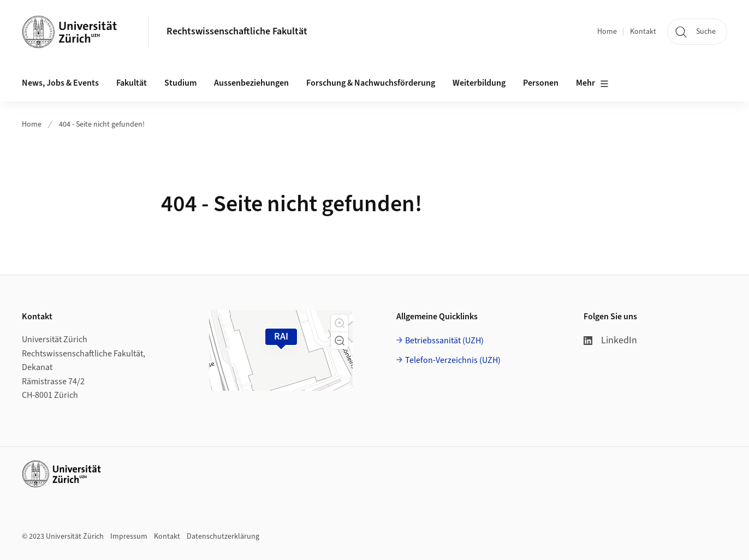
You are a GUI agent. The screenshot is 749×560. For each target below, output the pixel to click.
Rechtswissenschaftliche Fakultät (237, 31)
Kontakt (643, 32)
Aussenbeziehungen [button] (251, 83)
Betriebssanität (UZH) (444, 341)
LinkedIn (610, 340)
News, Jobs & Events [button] (60, 83)
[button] (340, 323)
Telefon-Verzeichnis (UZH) (453, 360)
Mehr (592, 84)
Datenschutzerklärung (223, 537)
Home (607, 32)
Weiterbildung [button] (479, 83)
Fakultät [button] (132, 83)
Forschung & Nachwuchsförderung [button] (371, 83)
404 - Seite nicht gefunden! (102, 124)
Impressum (129, 537)
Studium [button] (180, 83)
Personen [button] (541, 83)
